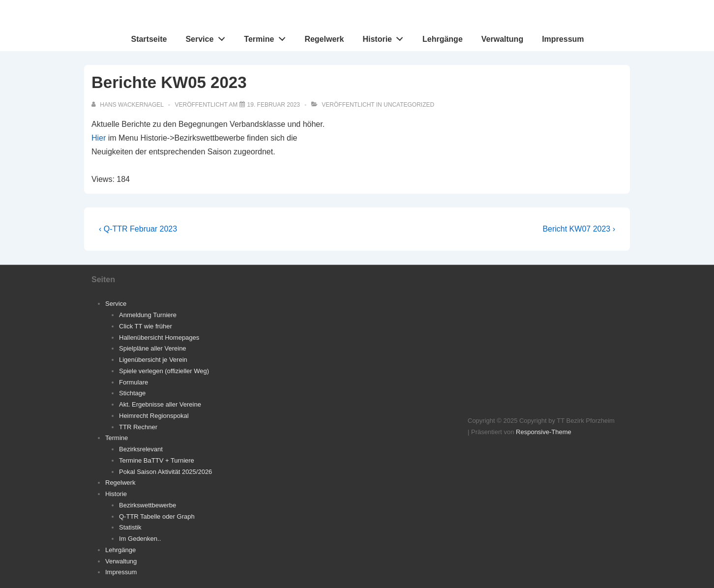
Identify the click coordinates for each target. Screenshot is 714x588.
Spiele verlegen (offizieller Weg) (164, 371)
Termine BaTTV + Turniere (157, 460)
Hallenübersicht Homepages (159, 338)
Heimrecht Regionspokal (154, 416)
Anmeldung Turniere (148, 315)
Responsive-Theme (544, 432)
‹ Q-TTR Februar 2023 (138, 229)
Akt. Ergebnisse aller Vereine (160, 404)
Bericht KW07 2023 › (579, 229)
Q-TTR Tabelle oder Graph (157, 516)
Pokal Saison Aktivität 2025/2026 (165, 472)
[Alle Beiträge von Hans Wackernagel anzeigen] (128, 105)
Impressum (563, 39)
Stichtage (132, 393)
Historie (385, 37)
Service (208, 37)
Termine (267, 37)
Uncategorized (409, 105)
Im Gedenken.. (140, 539)
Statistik (130, 527)
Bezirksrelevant (141, 449)
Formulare (134, 382)
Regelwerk (324, 39)
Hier (99, 138)
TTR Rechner (138, 427)
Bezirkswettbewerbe (148, 505)
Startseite (149, 39)
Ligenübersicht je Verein (153, 360)
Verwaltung (502, 39)
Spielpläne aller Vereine (153, 348)
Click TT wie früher (146, 326)
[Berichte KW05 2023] (274, 105)
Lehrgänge (443, 39)
